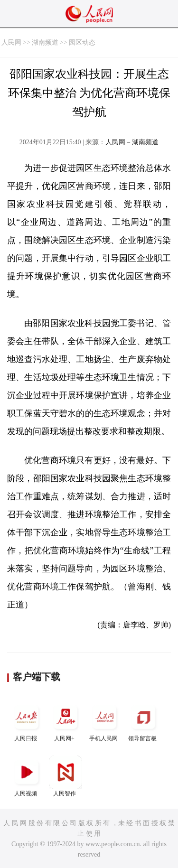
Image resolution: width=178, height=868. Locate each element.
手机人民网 (104, 721)
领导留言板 (143, 721)
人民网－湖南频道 (132, 142)
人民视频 (27, 776)
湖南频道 (45, 42)
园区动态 (82, 42)
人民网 (11, 42)
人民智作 (66, 776)
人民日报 (27, 721)
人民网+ (66, 721)
